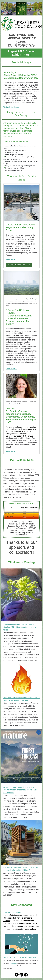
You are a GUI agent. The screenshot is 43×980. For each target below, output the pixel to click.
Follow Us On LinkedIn (13, 912)
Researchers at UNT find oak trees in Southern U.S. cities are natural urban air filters (20, 627)
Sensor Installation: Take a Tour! (19, 265)
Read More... (11, 259)
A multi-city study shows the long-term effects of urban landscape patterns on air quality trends (20, 790)
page (29, 923)
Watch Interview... (11, 107)
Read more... (11, 369)
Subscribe (14, 963)
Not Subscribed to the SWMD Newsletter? (21, 957)
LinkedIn (7, 921)
